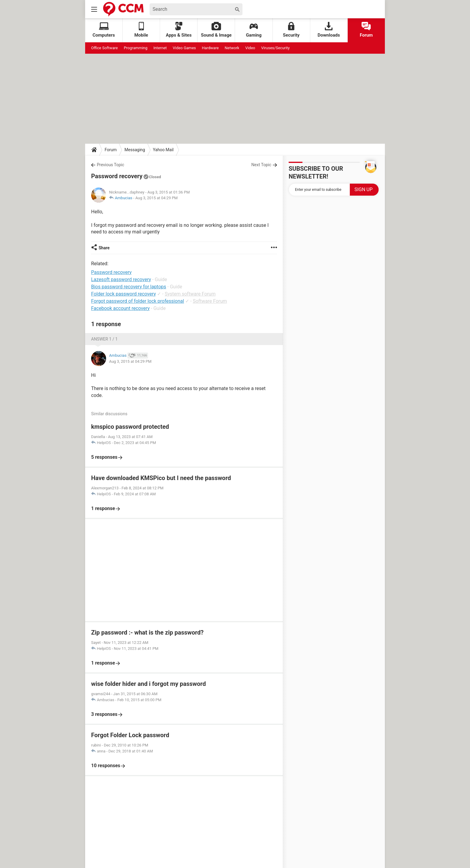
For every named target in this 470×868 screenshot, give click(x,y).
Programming (136, 48)
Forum (366, 30)
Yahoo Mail (163, 150)
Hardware (210, 48)
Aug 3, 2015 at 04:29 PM (156, 198)
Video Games (184, 48)
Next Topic (261, 165)
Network (232, 48)
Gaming (254, 30)
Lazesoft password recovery (121, 279)
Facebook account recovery (120, 308)
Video (250, 48)
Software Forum (210, 301)
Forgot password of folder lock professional (138, 301)
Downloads (329, 30)
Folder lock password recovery (123, 294)
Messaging (135, 150)
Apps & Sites (179, 30)
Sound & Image (216, 30)
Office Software (104, 48)
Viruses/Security (275, 48)
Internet (160, 48)
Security (291, 30)
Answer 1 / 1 (104, 339)
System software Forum (190, 294)
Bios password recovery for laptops (129, 287)
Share (104, 248)
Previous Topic (110, 165)
